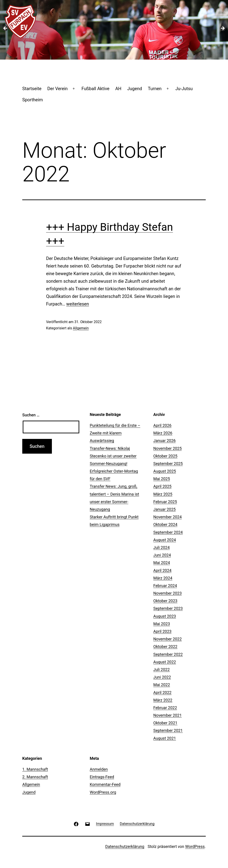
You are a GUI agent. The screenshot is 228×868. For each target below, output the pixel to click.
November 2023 (168, 593)
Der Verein (57, 89)
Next (222, 29)
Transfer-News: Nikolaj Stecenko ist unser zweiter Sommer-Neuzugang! (113, 456)
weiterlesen (78, 304)
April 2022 (163, 693)
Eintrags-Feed (102, 777)
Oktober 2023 (165, 601)
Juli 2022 (162, 670)
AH (118, 89)
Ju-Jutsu (184, 89)
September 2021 (168, 730)
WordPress (195, 846)
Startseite (32, 89)
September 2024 (168, 532)
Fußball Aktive (95, 89)
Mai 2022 (162, 685)
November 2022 (168, 639)
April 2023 (163, 631)
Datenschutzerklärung (125, 846)
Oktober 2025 (165, 456)
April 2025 (163, 486)
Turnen (155, 89)
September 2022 (168, 654)
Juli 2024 (162, 547)
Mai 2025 (162, 479)
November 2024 (168, 517)
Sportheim (33, 100)
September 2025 (168, 464)
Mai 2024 (162, 563)
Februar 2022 (165, 708)
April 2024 (163, 570)
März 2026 (163, 433)
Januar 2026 (165, 441)
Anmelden (99, 769)
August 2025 (165, 471)
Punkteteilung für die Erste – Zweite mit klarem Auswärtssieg (115, 433)
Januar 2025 (165, 509)
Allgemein (81, 328)
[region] (114, 30)
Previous (6, 29)
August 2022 (165, 662)
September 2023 (168, 608)
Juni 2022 (162, 677)
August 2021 (165, 738)
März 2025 (163, 494)
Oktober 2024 (165, 524)
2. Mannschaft (35, 777)
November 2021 (168, 715)
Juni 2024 (162, 555)
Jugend (134, 89)
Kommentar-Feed (105, 784)
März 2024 (163, 578)
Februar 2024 (165, 586)
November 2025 (168, 448)
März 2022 (163, 700)
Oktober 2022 (165, 647)
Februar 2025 (165, 502)
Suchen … (31, 415)
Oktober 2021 (165, 723)
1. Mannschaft (35, 769)
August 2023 (165, 616)
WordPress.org (103, 792)
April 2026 (163, 425)
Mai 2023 (162, 624)
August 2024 (165, 540)
